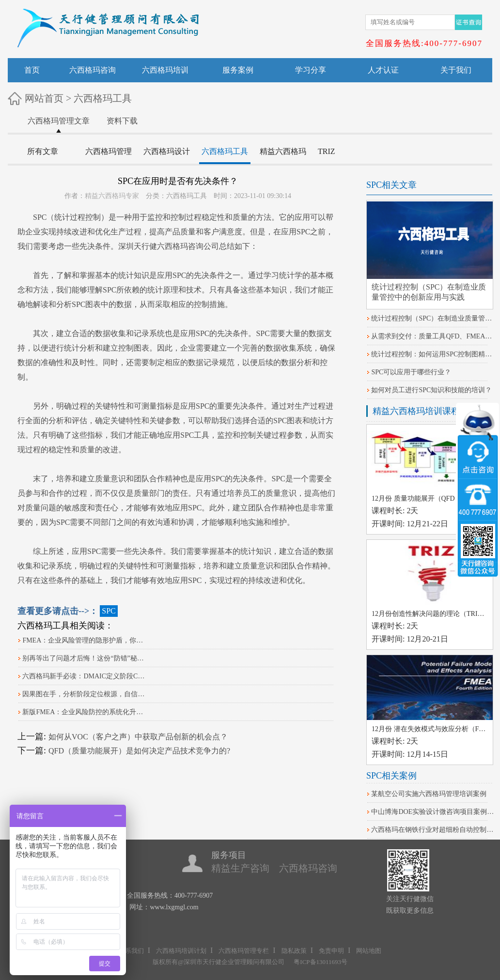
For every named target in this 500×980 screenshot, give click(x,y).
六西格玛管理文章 (59, 121)
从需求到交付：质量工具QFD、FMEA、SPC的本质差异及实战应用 (433, 336)
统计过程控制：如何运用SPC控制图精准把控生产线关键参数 (433, 354)
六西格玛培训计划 (181, 951)
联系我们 (131, 951)
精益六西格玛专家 (112, 196)
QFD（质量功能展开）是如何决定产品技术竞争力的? (139, 751)
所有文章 (43, 151)
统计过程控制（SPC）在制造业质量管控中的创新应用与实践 (433, 318)
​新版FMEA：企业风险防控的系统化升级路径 (84, 712)
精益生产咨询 (240, 868)
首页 (32, 70)
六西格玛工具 (103, 98)
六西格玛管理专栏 (244, 951)
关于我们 (456, 70)
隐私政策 (294, 951)
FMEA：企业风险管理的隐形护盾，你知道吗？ (84, 640)
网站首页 (44, 98)
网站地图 (369, 951)
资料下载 (122, 121)
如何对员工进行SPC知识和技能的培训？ (431, 390)
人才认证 (383, 70)
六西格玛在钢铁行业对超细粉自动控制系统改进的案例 (433, 830)
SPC (40, 217)
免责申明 (331, 951)
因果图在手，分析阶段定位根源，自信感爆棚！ (84, 694)
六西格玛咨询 (93, 70)
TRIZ (327, 151)
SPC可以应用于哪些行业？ (411, 372)
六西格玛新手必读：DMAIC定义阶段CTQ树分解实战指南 (84, 676)
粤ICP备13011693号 (320, 962)
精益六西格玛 (283, 151)
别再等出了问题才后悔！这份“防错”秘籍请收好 (84, 658)
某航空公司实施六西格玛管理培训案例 (429, 794)
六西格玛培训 (165, 70)
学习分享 (311, 70)
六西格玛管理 (109, 151)
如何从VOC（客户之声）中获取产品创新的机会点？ (138, 737)
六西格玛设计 (167, 151)
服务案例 (238, 70)
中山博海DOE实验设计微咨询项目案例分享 (433, 812)
